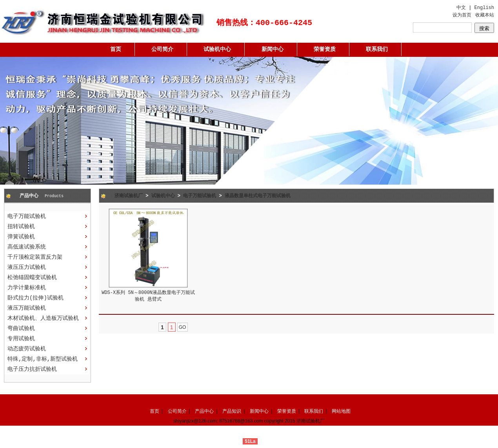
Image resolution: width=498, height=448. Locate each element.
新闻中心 (273, 49)
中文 (461, 8)
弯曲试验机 (21, 328)
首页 (116, 49)
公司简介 (162, 49)
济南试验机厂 (129, 196)
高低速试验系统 (27, 247)
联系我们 (377, 49)
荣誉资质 (325, 49)
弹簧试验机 (21, 237)
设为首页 (462, 15)
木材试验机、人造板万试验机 (43, 318)
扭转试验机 (21, 227)
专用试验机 (21, 339)
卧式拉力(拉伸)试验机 (35, 298)
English (484, 8)
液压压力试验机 (27, 267)
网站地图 (341, 411)
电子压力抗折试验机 (32, 369)
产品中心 (204, 411)
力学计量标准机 (27, 288)
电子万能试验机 (27, 216)
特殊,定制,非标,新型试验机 (43, 359)
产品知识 (232, 411)
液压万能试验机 (27, 308)
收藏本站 (485, 15)
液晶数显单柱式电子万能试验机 (258, 196)
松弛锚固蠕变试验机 (32, 278)
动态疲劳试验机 (27, 349)
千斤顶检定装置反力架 (35, 257)
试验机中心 (217, 49)
